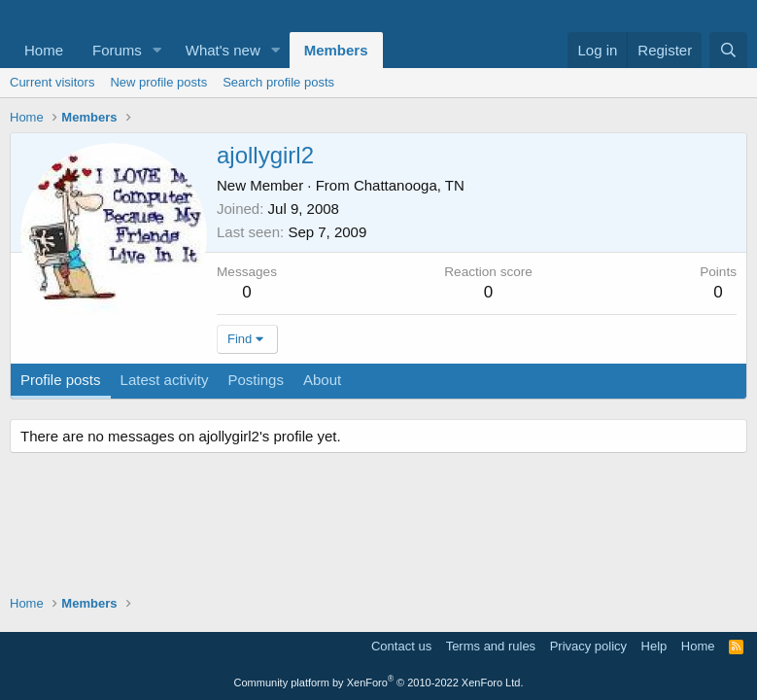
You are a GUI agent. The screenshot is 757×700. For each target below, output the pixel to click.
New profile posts (158, 82)
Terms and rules (491, 646)
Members (336, 50)
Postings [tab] (256, 380)
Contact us (401, 646)
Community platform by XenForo (379, 682)
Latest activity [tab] (165, 380)
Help (654, 646)
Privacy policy (588, 646)
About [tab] (322, 380)
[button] (157, 50)
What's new (223, 50)
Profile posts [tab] (61, 380)
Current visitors (52, 82)
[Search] (728, 50)
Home (44, 50)
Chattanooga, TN (409, 185)
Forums (117, 50)
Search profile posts (278, 82)
